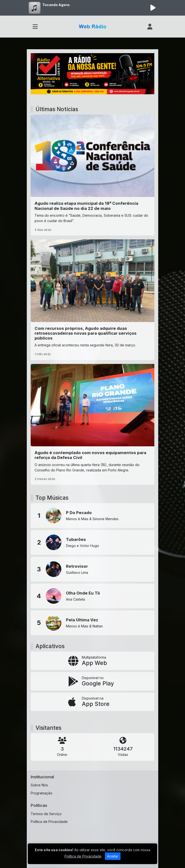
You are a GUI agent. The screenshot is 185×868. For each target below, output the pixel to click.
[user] (150, 27)
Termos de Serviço (46, 814)
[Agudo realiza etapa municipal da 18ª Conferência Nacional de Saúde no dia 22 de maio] (92, 175)
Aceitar (113, 856)
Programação (42, 793)
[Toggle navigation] (35, 27)
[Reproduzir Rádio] (153, 8)
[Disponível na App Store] (92, 702)
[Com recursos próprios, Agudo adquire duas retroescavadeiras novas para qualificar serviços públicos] (92, 300)
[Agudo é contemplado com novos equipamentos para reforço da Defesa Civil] (92, 424)
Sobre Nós (39, 785)
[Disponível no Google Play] (92, 681)
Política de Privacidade (49, 822)
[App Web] (92, 661)
